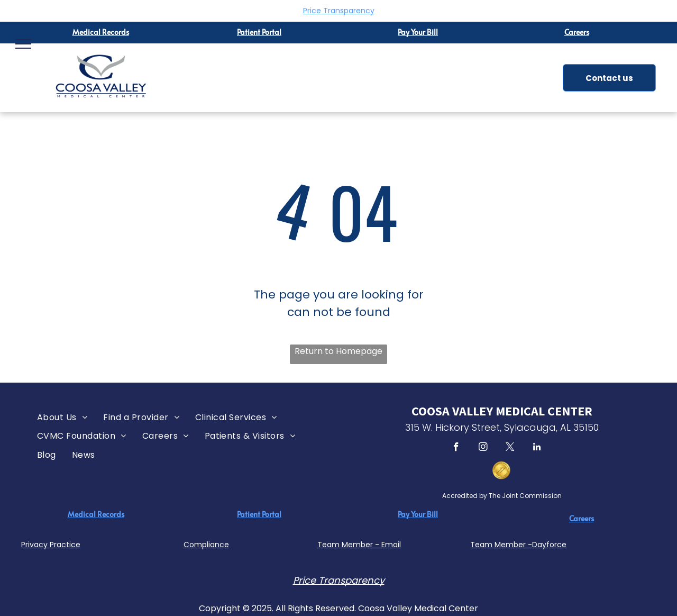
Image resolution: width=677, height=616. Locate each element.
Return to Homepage (338, 351)
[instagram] (483, 448)
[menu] (23, 44)
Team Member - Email (359, 545)
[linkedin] (537, 448)
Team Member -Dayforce (518, 545)
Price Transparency (339, 11)
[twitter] (510, 448)
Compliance (206, 545)
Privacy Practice (51, 545)
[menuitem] (62, 417)
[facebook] (456, 448)
